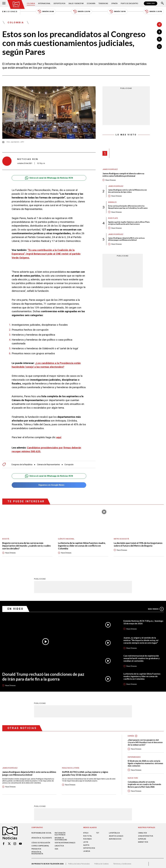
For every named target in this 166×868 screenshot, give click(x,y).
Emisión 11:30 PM (153, 11)
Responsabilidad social (41, 832)
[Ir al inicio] (16, 4)
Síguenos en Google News (49, 484)
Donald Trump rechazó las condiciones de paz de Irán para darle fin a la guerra (43, 675)
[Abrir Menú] (4, 3)
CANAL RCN (151, 3)
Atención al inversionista (37, 852)
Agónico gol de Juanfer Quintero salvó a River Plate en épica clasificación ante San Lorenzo (129, 223)
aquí (59, 437)
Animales (112, 202)
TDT (98, 832)
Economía (91, 3)
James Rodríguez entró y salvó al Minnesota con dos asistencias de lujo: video (127, 191)
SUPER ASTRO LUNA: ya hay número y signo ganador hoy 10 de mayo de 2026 (85, 772)
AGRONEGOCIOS (115, 838)
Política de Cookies (102, 862)
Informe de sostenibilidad (61, 837)
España (131, 735)
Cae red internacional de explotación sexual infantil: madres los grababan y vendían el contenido (141, 657)
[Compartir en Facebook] (159, 32)
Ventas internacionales (65, 842)
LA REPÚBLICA (114, 832)
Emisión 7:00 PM (118, 11)
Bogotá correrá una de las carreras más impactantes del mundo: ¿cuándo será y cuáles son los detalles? (26, 544)
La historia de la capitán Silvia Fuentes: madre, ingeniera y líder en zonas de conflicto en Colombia (82, 544)
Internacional (44, 3)
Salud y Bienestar (76, 3)
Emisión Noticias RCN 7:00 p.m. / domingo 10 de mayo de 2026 (143, 621)
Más (156, 608)
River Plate (113, 218)
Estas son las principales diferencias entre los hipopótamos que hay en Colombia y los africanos (128, 207)
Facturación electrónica (60, 833)
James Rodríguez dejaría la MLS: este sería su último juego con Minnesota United (126, 239)
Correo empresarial (40, 844)
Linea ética (59, 844)
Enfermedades (134, 756)
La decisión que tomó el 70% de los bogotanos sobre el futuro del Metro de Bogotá (138, 543)
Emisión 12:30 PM (82, 11)
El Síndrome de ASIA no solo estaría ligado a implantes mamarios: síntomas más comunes (145, 762)
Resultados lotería (71, 767)
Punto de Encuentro (129, 3)
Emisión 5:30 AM (46, 11)
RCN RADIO (87, 838)
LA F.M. (86, 841)
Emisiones (10, 11)
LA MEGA (87, 850)
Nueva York (133, 777)
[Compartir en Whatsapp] (159, 47)
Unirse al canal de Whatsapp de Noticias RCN (49, 178)
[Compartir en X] (159, 39)
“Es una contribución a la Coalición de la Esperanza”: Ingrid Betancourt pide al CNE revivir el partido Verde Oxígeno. (46, 254)
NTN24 (86, 832)
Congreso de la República (22, 463)
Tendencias (103, 3)
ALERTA (86, 844)
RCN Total (88, 835)
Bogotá (6, 538)
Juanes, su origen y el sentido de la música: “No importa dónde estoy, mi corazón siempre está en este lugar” (141, 639)
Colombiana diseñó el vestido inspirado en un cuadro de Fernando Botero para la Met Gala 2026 (144, 783)
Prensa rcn (36, 848)
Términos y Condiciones (122, 862)
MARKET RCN (143, 841)
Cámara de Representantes (49, 463)
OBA (56, 848)
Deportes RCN (59, 3)
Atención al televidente (42, 837)
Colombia (31, 3)
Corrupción (69, 463)
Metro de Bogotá (121, 538)
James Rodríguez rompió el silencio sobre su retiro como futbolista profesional (123, 175)
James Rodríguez (110, 169)
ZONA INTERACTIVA (146, 835)
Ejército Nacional (66, 538)
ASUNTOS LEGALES (116, 835)
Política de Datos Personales (79, 862)
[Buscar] (162, 3)
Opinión (114, 3)
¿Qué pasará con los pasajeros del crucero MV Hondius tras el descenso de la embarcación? (145, 741)
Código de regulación (41, 842)
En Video (16, 608)
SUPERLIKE (142, 838)
